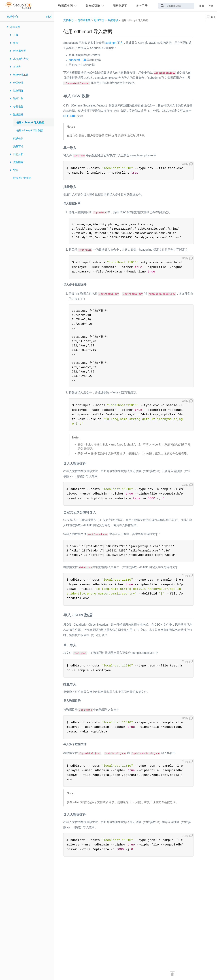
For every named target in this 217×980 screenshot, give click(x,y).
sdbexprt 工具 (78, 60)
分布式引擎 (84, 20)
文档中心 (12, 17)
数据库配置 (20, 51)
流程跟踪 (18, 162)
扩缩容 (17, 67)
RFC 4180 (70, 116)
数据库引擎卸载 (22, 178)
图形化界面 (120, 6)
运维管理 (15, 27)
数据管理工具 (21, 75)
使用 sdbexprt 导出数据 (30, 130)
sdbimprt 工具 (114, 43)
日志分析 (18, 154)
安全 (16, 170)
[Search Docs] (176, 6)
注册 (201, 6)
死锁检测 (18, 138)
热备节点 (18, 146)
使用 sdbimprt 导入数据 (30, 122)
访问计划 (18, 99)
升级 (16, 35)
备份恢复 (18, 106)
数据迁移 (18, 114)
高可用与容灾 (21, 59)
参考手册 (142, 6)
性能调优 (18, 91)
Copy (185, 164)
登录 (211, 6)
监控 (16, 43)
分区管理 (18, 83)
